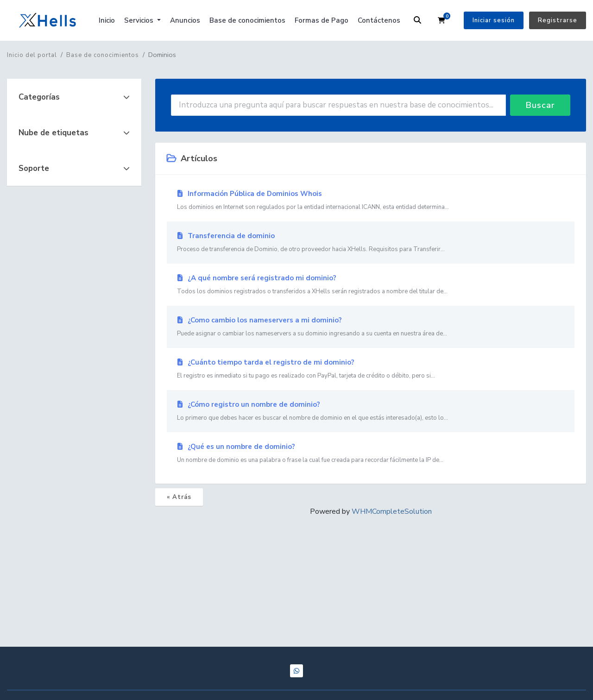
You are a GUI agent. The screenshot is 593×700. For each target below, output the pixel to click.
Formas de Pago (322, 20)
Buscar (540, 105)
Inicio (107, 20)
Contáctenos (379, 20)
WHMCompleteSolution (392, 511)
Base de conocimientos (247, 20)
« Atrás (179, 497)
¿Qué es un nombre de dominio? (371, 454)
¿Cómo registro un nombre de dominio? (371, 411)
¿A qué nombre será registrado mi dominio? (371, 285)
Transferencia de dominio (371, 243)
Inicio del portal (32, 55)
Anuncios (185, 20)
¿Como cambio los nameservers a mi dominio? (371, 327)
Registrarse (558, 20)
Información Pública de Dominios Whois (371, 201)
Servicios (140, 20)
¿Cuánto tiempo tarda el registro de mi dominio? (371, 369)
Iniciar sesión (494, 20)
